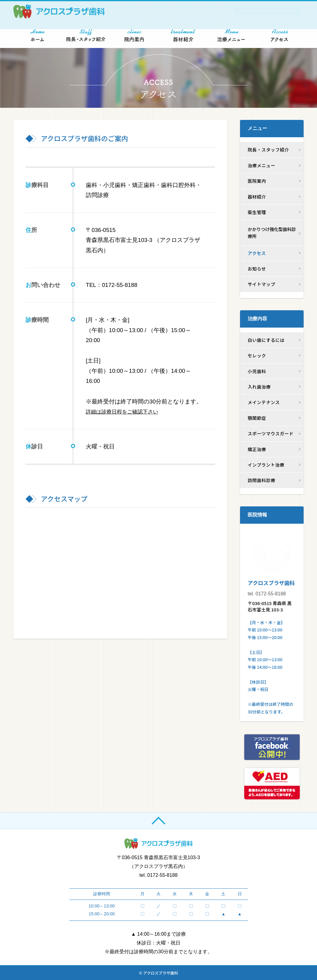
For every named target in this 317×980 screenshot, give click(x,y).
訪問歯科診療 (261, 480)
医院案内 (257, 181)
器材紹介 (257, 197)
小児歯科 (257, 371)
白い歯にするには (266, 340)
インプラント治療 (266, 465)
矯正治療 (257, 449)
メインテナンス (264, 402)
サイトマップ (261, 284)
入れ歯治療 (259, 387)
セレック (257, 355)
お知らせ (257, 269)
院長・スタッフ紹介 (268, 150)
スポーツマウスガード (271, 433)
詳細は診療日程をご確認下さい (126, 412)
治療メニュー (261, 165)
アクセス (257, 253)
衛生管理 (257, 212)
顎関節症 (257, 418)
